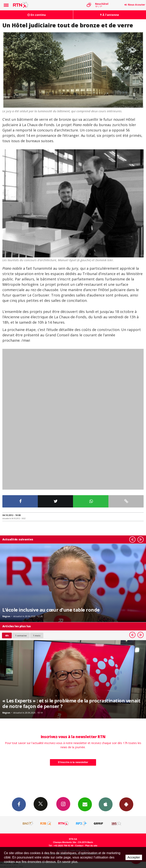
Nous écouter (137, 5)
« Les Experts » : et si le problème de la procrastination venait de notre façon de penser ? (71, 703)
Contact (79, 846)
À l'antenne (110, 15)
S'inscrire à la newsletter (73, 762)
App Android (126, 804)
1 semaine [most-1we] (21, 635)
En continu (37, 15)
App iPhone (106, 804)
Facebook (19, 804)
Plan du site (91, 846)
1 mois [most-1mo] (37, 635)
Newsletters (85, 804)
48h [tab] (7, 635)
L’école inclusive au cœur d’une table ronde (51, 610)
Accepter (134, 857)
